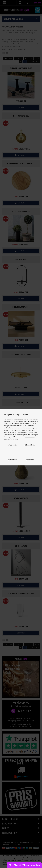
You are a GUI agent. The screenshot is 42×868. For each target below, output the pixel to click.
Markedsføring (30, 445)
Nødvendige (13, 445)
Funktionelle (13, 460)
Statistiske (30, 460)
